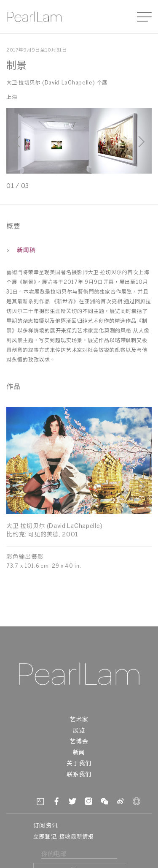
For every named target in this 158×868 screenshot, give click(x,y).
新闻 (79, 753)
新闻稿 (21, 251)
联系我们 (79, 775)
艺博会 (79, 742)
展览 (79, 731)
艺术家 (79, 720)
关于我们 (79, 764)
